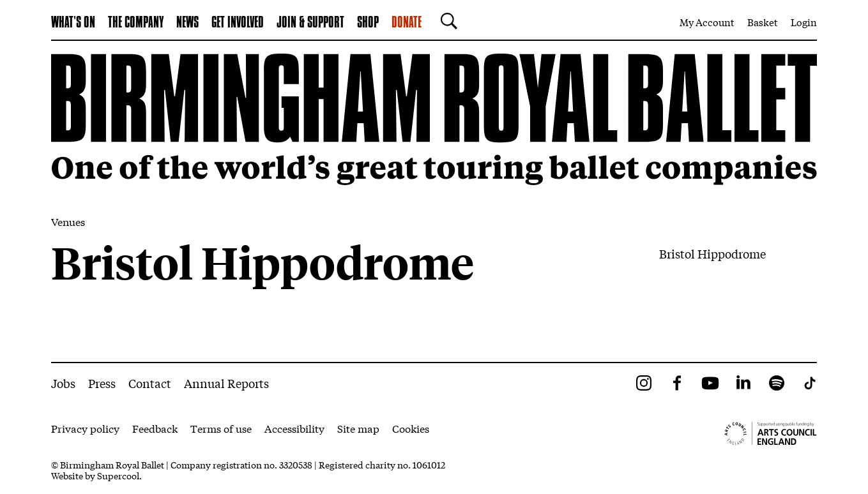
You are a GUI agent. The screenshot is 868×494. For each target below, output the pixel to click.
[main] (434, 201)
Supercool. (119, 475)
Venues (68, 221)
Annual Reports (226, 383)
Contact (150, 383)
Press (102, 383)
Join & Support (310, 23)
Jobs (63, 383)
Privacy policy (85, 428)
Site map (358, 428)
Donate (407, 23)
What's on (73, 23)
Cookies (411, 428)
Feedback (155, 428)
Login (804, 22)
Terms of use (221, 428)
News (187, 23)
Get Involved (238, 23)
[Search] (446, 21)
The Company (136, 23)
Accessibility (294, 428)
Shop (368, 23)
